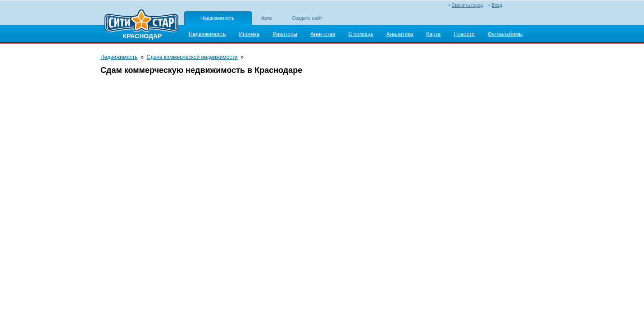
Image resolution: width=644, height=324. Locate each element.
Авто (267, 18)
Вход (497, 5)
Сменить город (467, 5)
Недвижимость (218, 18)
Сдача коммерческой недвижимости (192, 57)
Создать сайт (307, 18)
